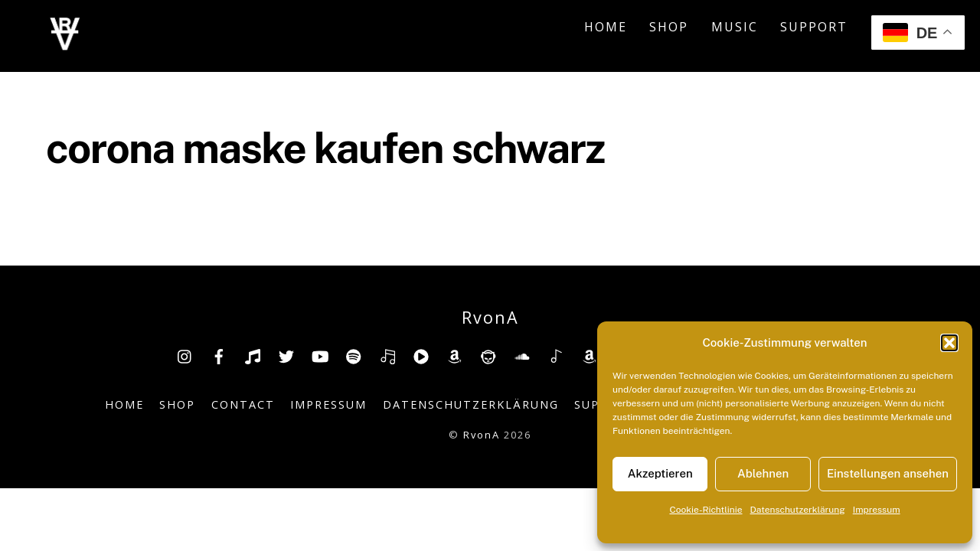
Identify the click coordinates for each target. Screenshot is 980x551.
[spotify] (354, 359)
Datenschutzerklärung (798, 510)
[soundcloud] (522, 359)
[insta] (185, 359)
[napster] (488, 359)
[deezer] (387, 359)
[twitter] (286, 359)
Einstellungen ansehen (888, 473)
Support (814, 28)
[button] (949, 343)
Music (735, 28)
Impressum (877, 510)
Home (606, 28)
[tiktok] (253, 359)
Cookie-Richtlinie (706, 510)
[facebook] (219, 359)
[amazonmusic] (590, 359)
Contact (243, 409)
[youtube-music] (421, 359)
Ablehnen (763, 473)
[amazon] (455, 359)
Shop (669, 28)
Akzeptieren (660, 473)
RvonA (482, 439)
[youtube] (320, 359)
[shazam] (556, 359)
